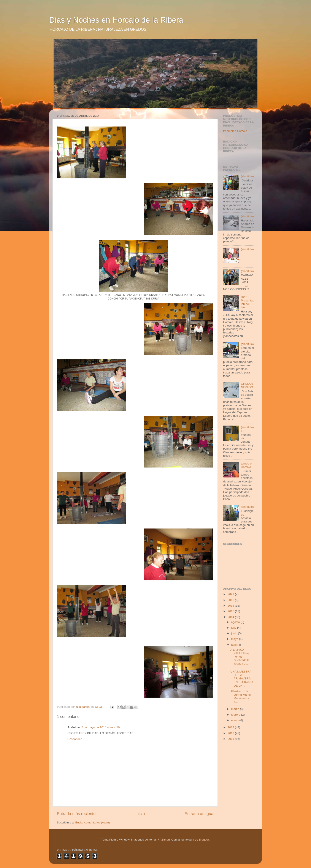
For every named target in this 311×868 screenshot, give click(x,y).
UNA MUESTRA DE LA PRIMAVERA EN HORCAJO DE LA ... (242, 679)
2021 (231, 594)
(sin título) (247, 176)
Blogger (204, 840)
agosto (236, 622)
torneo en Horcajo (247, 465)
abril (234, 645)
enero (235, 720)
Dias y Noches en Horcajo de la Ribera (116, 20)
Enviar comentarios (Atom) (93, 822)
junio (235, 633)
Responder (75, 739)
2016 (231, 606)
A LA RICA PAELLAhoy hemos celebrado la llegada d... (240, 657)
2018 (231, 600)
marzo (236, 709)
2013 (231, 727)
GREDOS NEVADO (247, 385)
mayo (235, 639)
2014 (231, 617)
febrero (236, 715)
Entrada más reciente (76, 814)
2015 (231, 611)
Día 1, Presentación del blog (247, 302)
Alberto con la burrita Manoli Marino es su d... (241, 697)
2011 (231, 739)
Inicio (140, 814)
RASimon (164, 840)
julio (234, 628)
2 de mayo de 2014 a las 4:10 (101, 727)
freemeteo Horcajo (235, 131)
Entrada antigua (199, 814)
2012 (231, 733)
